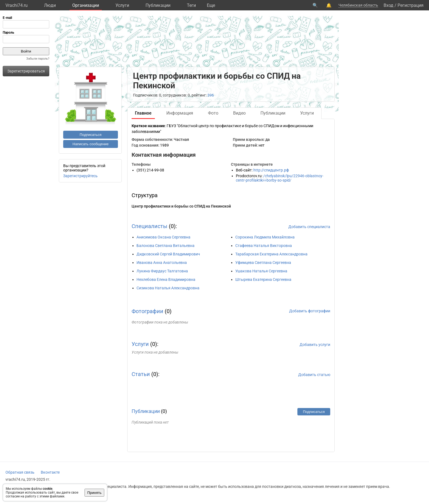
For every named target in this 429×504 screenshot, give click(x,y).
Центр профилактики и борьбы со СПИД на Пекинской (181, 206)
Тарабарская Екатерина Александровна (271, 254)
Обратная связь (20, 472)
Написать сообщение (91, 144)
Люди (50, 5)
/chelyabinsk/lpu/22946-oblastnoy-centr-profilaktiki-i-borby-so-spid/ (280, 178)
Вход (389, 5)
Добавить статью (314, 375)
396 (211, 95)
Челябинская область (358, 5)
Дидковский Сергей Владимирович (168, 254)
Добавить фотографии (310, 311)
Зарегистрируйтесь (80, 176)
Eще (211, 5)
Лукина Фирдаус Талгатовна (162, 271)
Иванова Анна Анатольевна (162, 263)
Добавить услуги (315, 345)
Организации (86, 5)
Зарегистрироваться (26, 71)
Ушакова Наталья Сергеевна (261, 271)
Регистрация (411, 5)
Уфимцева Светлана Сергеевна (263, 263)
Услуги (122, 5)
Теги (191, 5)
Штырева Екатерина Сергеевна (263, 279)
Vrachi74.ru (17, 5)
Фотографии (147, 311)
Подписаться (91, 135)
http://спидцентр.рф (271, 170)
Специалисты (150, 226)
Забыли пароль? (38, 59)
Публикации (158, 5)
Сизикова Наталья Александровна (168, 288)
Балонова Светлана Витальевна (166, 246)
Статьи (141, 374)
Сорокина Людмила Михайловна (265, 237)
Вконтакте (50, 472)
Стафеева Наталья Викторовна (264, 246)
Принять (94, 493)
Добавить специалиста (309, 227)
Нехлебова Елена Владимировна (166, 279)
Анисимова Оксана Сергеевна (163, 237)
